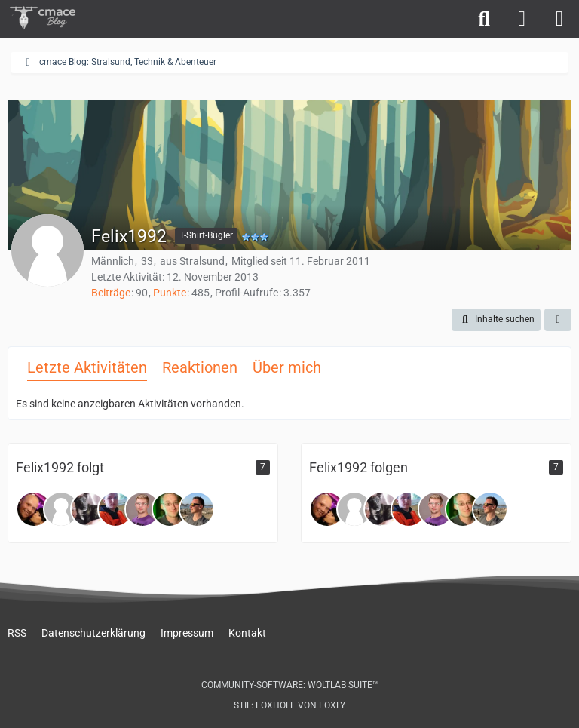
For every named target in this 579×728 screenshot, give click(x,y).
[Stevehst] (115, 509)
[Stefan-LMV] (142, 509)
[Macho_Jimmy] (88, 509)
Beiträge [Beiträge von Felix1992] (111, 293)
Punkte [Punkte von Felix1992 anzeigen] (170, 293)
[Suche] (484, 19)
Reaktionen (200, 367)
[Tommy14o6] (34, 509)
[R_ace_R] (197, 509)
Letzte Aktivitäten (87, 367)
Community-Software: (290, 685)
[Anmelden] (522, 19)
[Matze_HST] (61, 509)
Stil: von (289, 705)
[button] (496, 320)
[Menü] (559, 19)
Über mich (287, 367)
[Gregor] (170, 509)
